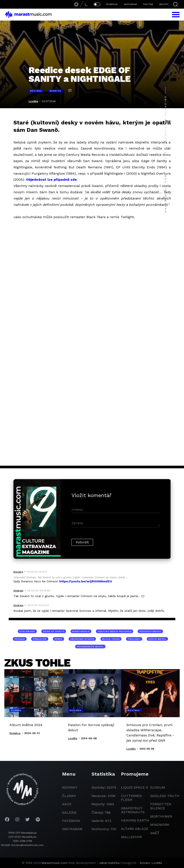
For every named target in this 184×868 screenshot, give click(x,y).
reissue (20, 639)
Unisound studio (82, 639)
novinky (70, 787)
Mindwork (160, 825)
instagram (72, 829)
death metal (157, 639)
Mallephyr (131, 837)
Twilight (134, 639)
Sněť (155, 833)
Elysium (158, 787)
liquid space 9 (134, 787)
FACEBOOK (112, 4)
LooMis (33, 101)
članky (69, 796)
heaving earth (135, 820)
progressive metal (90, 647)
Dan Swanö (27, 631)
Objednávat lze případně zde (51, 180)
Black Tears (111, 639)
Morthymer (161, 816)
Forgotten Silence (161, 806)
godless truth (165, 796)
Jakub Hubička (109, 863)
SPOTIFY (164, 4)
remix (58, 639)
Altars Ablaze (135, 829)
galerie (69, 812)
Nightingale (81, 631)
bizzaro (145, 863)
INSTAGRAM (130, 4)
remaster (40, 639)
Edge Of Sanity (54, 631)
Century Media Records (115, 631)
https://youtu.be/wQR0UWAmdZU (86, 581)
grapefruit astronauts (133, 810)
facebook (71, 821)
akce (67, 804)
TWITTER (148, 4)
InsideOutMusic (150, 631)
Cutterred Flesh (131, 798)
